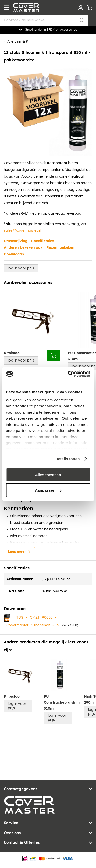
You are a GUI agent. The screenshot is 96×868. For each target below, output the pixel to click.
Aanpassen (48, 490)
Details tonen (67, 459)
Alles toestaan (48, 474)
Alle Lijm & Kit (19, 42)
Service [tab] (11, 823)
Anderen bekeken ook (23, 248)
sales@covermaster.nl (22, 231)
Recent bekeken (60, 248)
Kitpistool (12, 353)
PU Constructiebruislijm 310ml (60, 703)
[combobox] (44, 20)
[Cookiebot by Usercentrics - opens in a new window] (68, 374)
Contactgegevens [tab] (20, 789)
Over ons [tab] (12, 833)
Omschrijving (16, 241)
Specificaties (43, 241)
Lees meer (17, 552)
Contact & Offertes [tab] (22, 843)
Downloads (14, 254)
